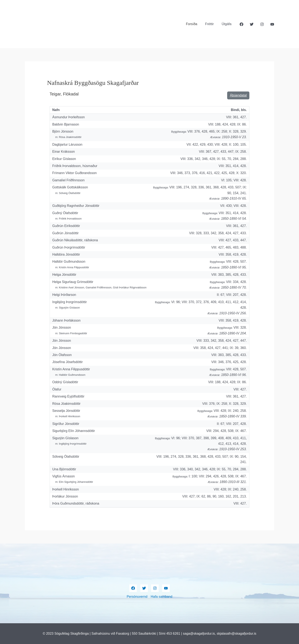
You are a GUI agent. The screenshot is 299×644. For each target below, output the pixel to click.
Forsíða (195, 24)
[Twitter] (252, 24)
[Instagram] (262, 24)
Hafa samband (162, 597)
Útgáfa (227, 24)
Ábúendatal (238, 95)
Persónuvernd (137, 597)
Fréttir (211, 24)
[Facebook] (241, 24)
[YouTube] (272, 24)
